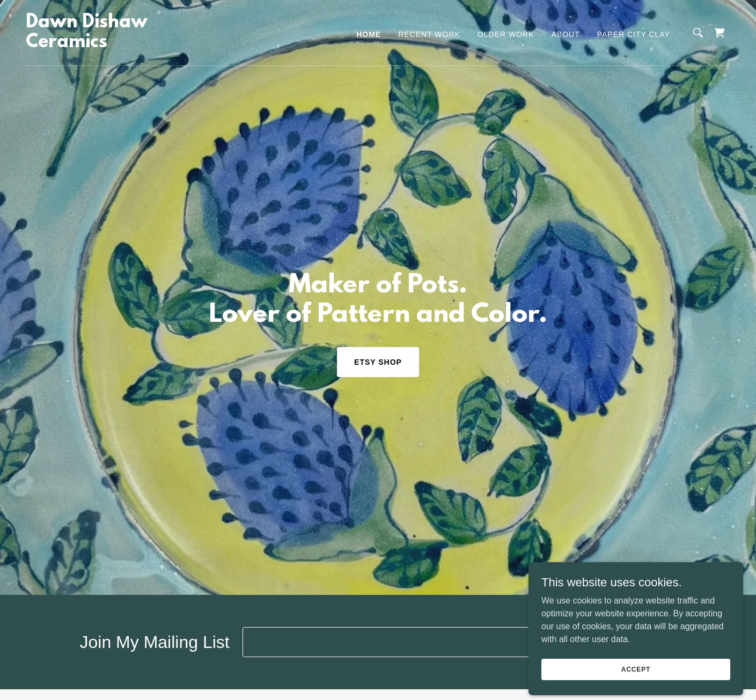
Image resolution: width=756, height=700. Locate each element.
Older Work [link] (506, 34)
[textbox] (419, 642)
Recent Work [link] (429, 34)
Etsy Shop (378, 362)
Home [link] (369, 34)
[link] (124, 44)
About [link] (566, 34)
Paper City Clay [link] (634, 34)
